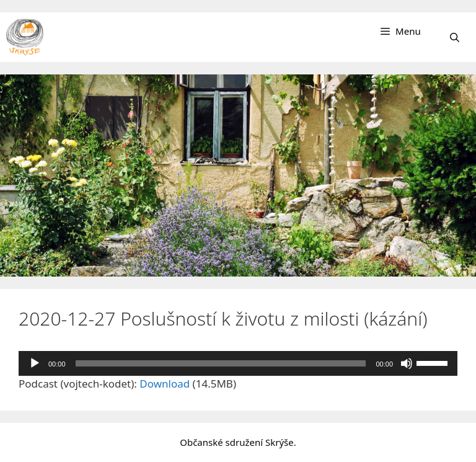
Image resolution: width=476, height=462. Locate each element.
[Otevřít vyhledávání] (455, 37)
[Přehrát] (35, 363)
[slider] (221, 363)
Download (165, 384)
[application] (238, 363)
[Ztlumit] (407, 363)
